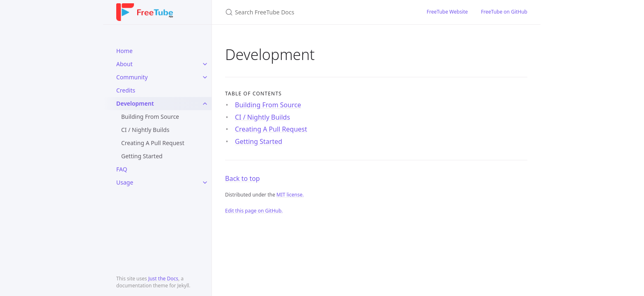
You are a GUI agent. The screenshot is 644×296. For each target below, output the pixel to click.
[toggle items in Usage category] (205, 183)
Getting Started (142, 156)
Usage (125, 182)
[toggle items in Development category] (205, 104)
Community (132, 77)
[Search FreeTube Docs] (316, 12)
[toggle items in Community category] (205, 77)
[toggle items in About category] (205, 64)
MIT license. (290, 195)
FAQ (122, 169)
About (124, 64)
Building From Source (150, 117)
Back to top (243, 178)
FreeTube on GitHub (504, 12)
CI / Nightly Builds (145, 130)
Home (124, 51)
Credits (126, 90)
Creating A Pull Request (153, 143)
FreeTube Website (447, 12)
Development (135, 103)
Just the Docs (163, 279)
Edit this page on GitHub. (254, 211)
